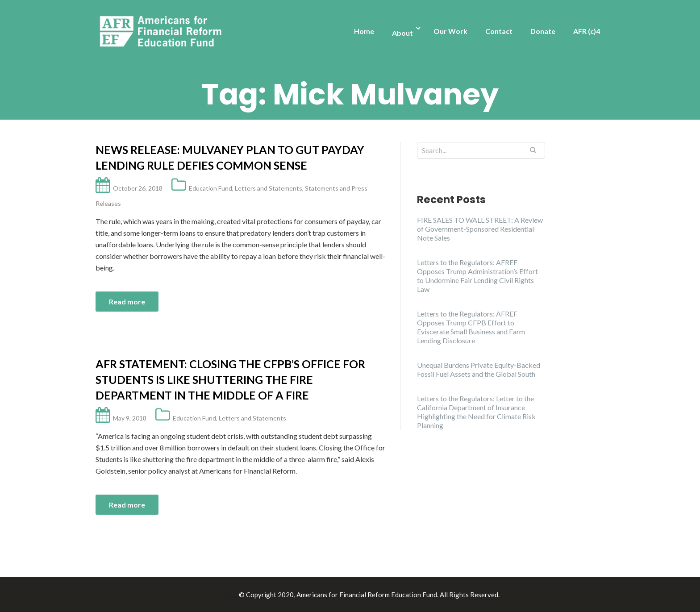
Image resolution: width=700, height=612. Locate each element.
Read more (127, 302)
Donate (543, 31)
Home (364, 31)
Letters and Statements (269, 188)
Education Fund (210, 188)
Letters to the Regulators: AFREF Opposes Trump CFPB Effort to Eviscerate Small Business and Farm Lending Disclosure (471, 327)
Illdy (230, 595)
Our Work (450, 31)
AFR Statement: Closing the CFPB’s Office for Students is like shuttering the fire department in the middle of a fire (230, 379)
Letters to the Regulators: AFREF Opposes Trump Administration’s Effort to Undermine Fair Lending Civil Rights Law (477, 276)
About (402, 33)
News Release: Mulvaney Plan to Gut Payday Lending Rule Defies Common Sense (230, 157)
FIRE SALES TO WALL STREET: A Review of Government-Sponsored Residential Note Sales (480, 229)
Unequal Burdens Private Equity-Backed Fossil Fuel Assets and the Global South (479, 369)
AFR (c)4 (587, 31)
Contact (499, 31)
